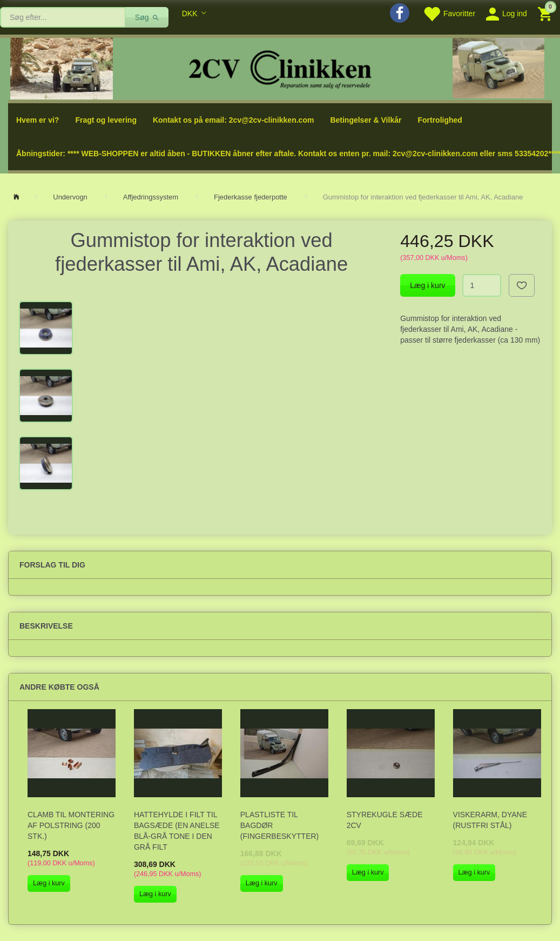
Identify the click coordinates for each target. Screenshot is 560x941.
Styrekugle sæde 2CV (385, 820)
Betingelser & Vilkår (366, 120)
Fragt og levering (106, 120)
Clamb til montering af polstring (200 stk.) (71, 825)
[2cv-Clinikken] (280, 68)
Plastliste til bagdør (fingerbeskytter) (279, 825)
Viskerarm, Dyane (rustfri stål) (490, 820)
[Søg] (147, 17)
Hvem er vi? (38, 120)
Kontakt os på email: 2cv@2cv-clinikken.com (233, 120)
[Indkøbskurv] (546, 13)
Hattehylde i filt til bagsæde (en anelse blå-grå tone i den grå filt (177, 831)
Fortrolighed (440, 120)
